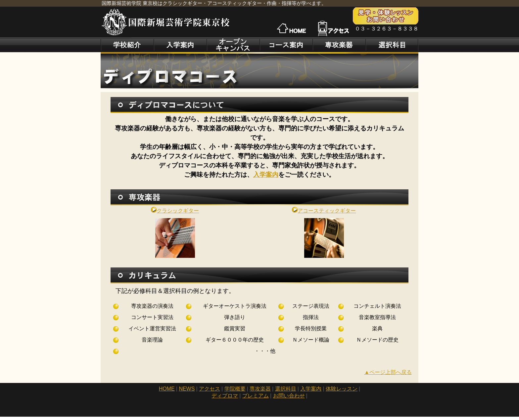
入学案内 (266, 175)
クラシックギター (175, 211)
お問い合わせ (289, 396)
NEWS (187, 389)
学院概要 (235, 389)
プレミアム (256, 396)
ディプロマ (225, 396)
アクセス (210, 389)
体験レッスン (342, 389)
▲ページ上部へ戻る (388, 372)
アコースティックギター (324, 211)
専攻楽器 (260, 389)
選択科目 (286, 389)
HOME (167, 389)
